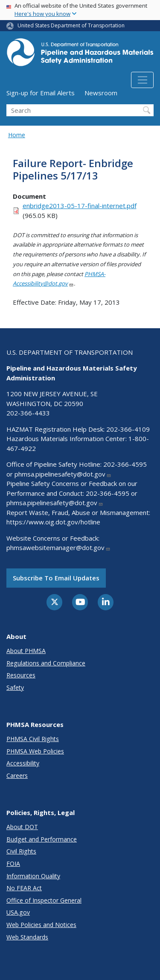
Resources (21, 675)
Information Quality (33, 876)
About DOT (22, 827)
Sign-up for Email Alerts (41, 93)
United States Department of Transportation (71, 25)
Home (17, 135)
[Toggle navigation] (142, 80)
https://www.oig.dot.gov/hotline (53, 522)
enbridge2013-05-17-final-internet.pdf (80, 206)
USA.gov (18, 912)
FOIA (13, 864)
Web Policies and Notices (41, 925)
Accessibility (23, 763)
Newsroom (101, 93)
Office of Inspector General (44, 900)
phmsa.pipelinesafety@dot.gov (63, 474)
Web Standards (27, 937)
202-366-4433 (28, 413)
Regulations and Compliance (46, 663)
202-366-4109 (128, 429)
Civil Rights (21, 851)
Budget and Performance (42, 839)
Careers (17, 775)
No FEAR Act (24, 888)
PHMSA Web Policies (35, 751)
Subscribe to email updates (56, 578)
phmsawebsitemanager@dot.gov (58, 547)
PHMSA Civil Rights (33, 739)
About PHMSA (26, 651)
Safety (15, 687)
